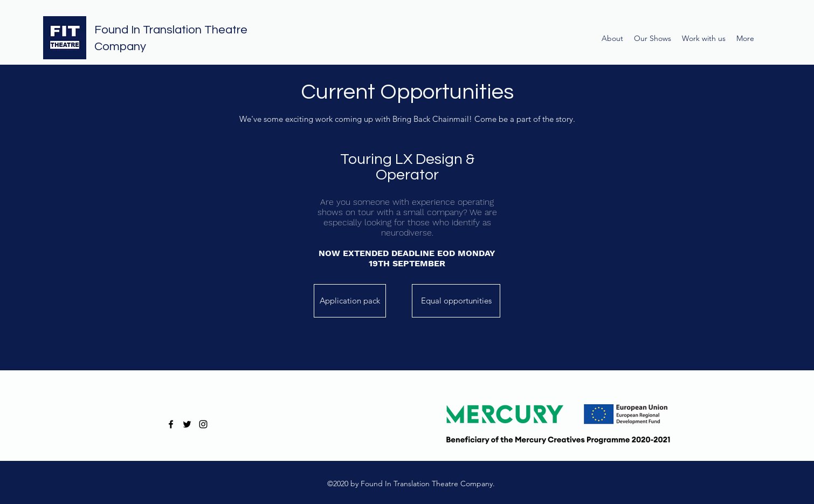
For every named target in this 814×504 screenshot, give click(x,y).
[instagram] (203, 424)
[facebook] (171, 424)
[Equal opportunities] (456, 301)
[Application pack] (350, 301)
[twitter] (187, 424)
